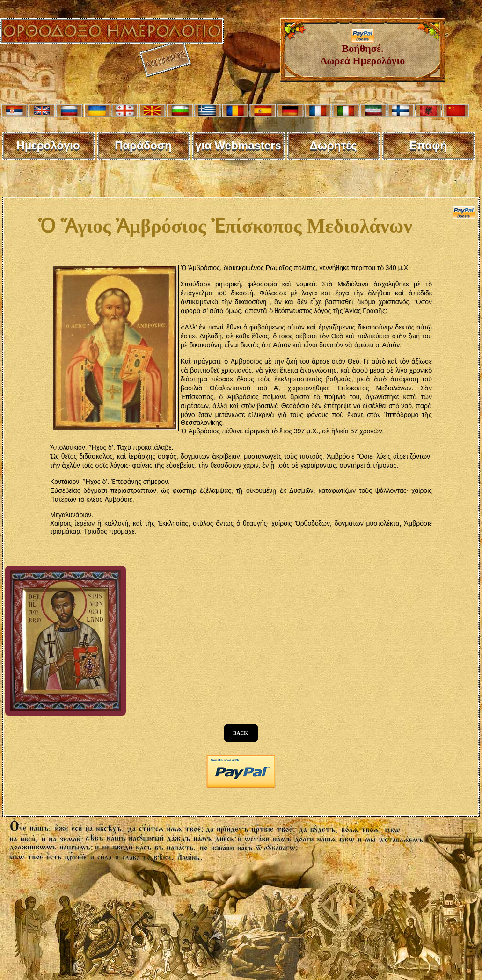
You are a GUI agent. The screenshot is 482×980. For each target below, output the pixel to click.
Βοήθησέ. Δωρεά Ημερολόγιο (363, 50)
